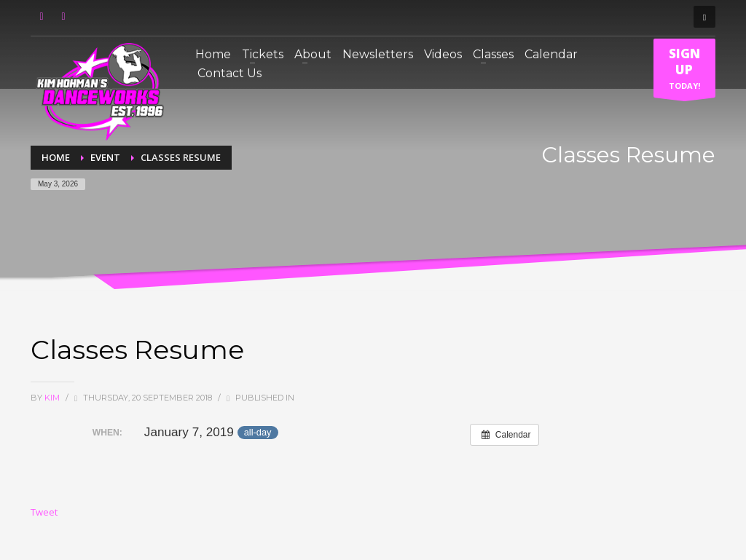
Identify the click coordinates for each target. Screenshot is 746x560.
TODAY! (684, 71)
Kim (53, 398)
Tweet (44, 512)
